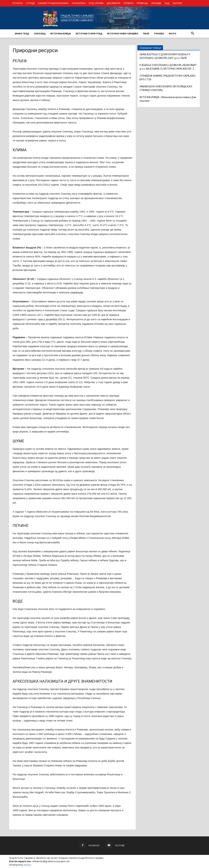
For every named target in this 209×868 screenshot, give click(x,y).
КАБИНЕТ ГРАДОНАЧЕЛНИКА (53, 3)
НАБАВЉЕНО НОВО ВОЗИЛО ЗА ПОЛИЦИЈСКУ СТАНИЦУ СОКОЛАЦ (166, 88)
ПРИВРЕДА (142, 3)
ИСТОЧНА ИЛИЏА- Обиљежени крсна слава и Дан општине (168, 99)
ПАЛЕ (146, 33)
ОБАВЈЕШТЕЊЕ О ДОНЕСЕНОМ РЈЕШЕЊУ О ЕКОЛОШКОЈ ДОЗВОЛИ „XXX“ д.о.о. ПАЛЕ (165, 56)
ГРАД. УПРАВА (96, 3)
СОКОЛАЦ (40, 33)
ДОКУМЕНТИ (113, 3)
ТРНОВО (159, 33)
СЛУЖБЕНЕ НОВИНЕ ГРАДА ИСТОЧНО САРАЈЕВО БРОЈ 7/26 (168, 78)
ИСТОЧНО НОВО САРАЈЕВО (123, 33)
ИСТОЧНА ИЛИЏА (61, 33)
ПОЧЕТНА (18, 3)
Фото (173, 33)
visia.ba (27, 865)
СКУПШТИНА (79, 3)
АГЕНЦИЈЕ (156, 3)
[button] (192, 33)
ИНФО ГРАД (22, 33)
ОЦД (167, 3)
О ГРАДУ (30, 3)
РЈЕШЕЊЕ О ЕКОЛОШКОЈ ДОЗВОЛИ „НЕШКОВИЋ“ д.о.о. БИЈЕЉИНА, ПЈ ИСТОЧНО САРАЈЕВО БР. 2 (168, 67)
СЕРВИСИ (128, 3)
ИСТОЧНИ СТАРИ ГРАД (89, 33)
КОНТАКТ (178, 3)
